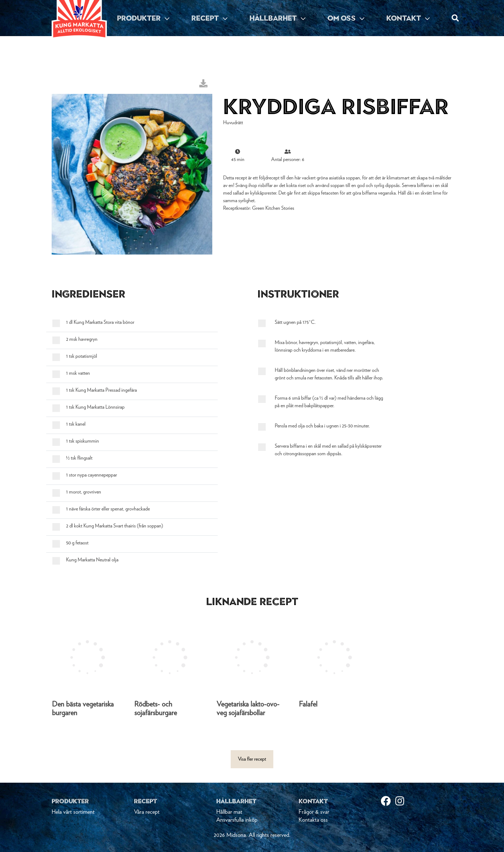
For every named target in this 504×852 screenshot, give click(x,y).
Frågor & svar (314, 812)
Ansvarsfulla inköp (237, 820)
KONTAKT (408, 18)
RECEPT (209, 18)
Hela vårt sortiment (73, 812)
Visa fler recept (252, 759)
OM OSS (346, 18)
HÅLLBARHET (277, 18)
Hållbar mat (229, 812)
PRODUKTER (143, 18)
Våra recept (147, 812)
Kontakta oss (313, 820)
